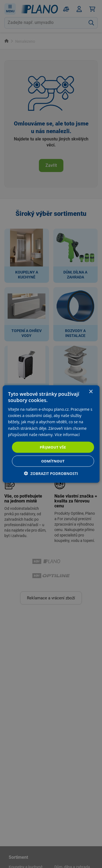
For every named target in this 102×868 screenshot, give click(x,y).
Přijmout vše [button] (53, 447)
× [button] (91, 392)
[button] (51, 473)
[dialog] (51, 434)
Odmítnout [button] (53, 461)
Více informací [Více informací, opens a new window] (67, 434)
